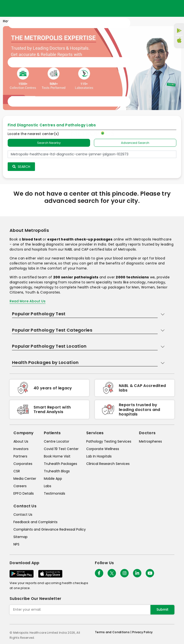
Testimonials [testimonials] (55, 493)
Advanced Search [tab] (135, 143)
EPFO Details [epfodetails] (24, 493)
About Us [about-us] (21, 441)
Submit (162, 609)
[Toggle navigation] (69, 62)
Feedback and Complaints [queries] (35, 522)
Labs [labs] (48, 486)
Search (21, 167)
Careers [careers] (20, 486)
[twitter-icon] (112, 573)
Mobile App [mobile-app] (53, 479)
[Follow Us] (99, 573)
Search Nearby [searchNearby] (49, 143)
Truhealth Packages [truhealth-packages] (60, 464)
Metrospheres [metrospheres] (150, 441)
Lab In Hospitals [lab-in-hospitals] (99, 456)
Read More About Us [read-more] (28, 301)
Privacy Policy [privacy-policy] (142, 632)
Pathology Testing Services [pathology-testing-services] (109, 441)
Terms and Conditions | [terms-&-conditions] (114, 632)
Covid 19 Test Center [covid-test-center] (61, 449)
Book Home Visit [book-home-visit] (57, 456)
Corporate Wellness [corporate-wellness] (103, 449)
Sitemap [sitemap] (20, 537)
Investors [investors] (21, 449)
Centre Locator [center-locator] (57, 441)
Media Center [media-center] (25, 479)
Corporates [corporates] (23, 464)
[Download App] (22, 574)
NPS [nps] (16, 544)
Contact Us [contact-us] (23, 515)
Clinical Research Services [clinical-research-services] (108, 464)
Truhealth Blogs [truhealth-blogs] (57, 471)
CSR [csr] (17, 471)
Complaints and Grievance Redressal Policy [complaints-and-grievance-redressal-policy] (50, 529)
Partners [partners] (20, 456)
